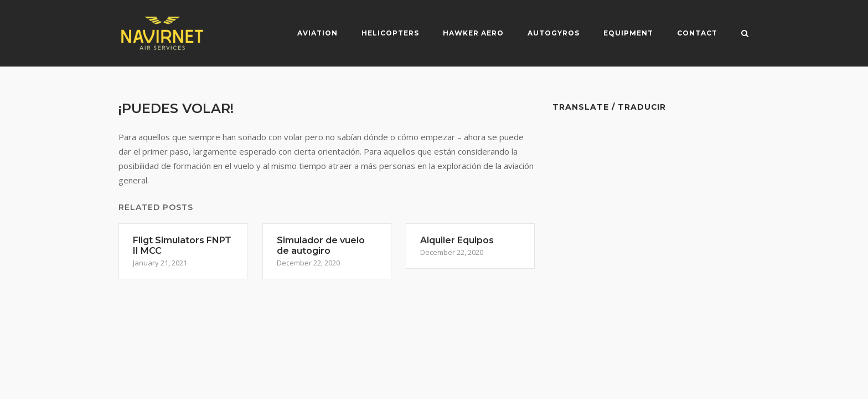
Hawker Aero (473, 33)
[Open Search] (745, 34)
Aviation (317, 33)
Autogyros (554, 33)
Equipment (628, 33)
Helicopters (390, 33)
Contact (697, 33)
